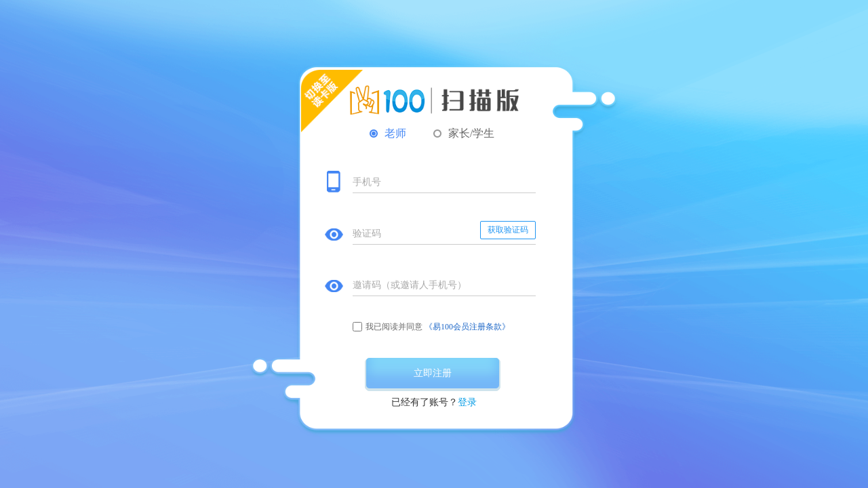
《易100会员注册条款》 (467, 327)
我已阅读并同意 (394, 327)
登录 (467, 402)
